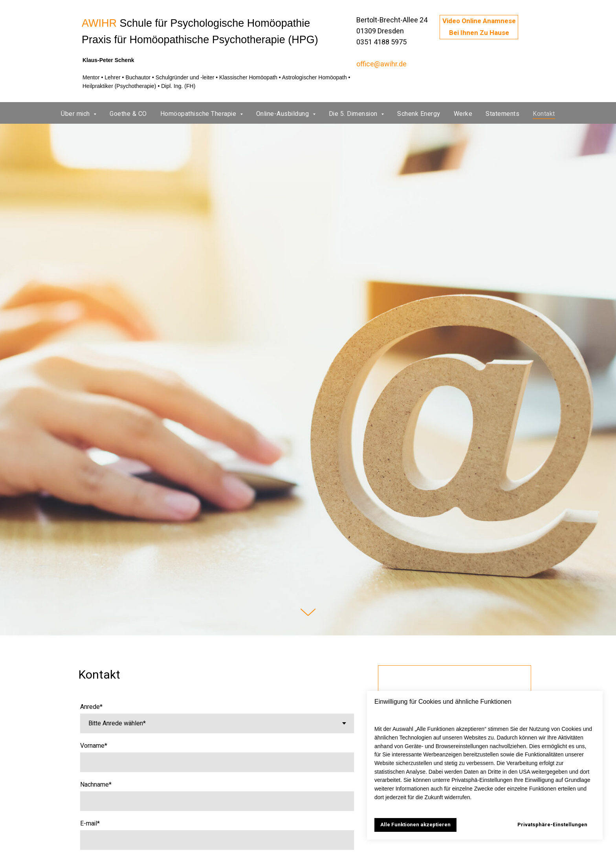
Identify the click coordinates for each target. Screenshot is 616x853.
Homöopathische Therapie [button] (199, 114)
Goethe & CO (128, 114)
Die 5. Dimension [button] (354, 114)
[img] (53, 35)
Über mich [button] (76, 114)
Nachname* (96, 785)
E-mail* (90, 824)
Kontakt (544, 114)
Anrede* (91, 707)
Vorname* (94, 746)
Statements (502, 114)
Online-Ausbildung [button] (283, 114)
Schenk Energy (419, 114)
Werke (463, 114)
